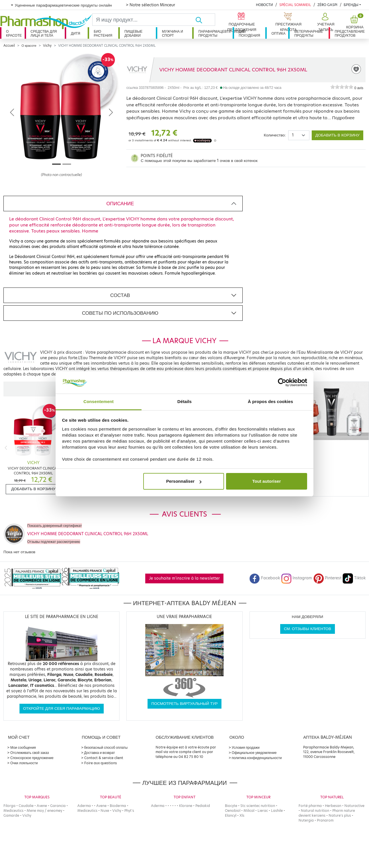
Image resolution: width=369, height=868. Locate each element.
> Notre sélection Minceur (150, 5)
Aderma (84, 806)
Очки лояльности (24, 763)
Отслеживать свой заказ (30, 753)
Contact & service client (104, 758)
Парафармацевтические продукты (215, 33)
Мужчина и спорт (172, 33)
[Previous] (6, 448)
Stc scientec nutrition (258, 806)
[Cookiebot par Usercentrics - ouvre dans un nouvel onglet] (282, 383)
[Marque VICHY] (137, 70)
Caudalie (26, 806)
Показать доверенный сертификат (55, 526)
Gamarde (11, 815)
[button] (325, 22)
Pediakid (203, 806)
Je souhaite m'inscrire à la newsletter (184, 578)
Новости (264, 5)
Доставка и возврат (100, 753)
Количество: (275, 135)
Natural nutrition (315, 811)
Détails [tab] (185, 401)
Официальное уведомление (254, 753)
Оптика (278, 33)
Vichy (47, 46)
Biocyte (231, 806)
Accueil (9, 46)
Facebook (265, 578)
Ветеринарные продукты (309, 33)
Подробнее (343, 118)
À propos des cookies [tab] (270, 401)
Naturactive (354, 806)
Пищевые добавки (133, 33)
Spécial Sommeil (295, 5)
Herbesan (333, 806)
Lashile (277, 811)
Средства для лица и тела (44, 33)
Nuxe (105, 811)
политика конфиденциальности (257, 758)
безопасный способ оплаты (106, 747)
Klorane (186, 806)
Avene (42, 806)
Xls (242, 815)
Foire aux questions (101, 763)
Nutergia (306, 820)
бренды (351, 5)
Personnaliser (184, 481)
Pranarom (325, 820)
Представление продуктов (350, 33)
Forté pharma (310, 806)
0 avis (359, 88)
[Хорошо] (205, 20)
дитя (75, 33)
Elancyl (231, 815)
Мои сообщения (23, 747)
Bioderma (118, 806)
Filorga (9, 806)
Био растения (103, 33)
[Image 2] (67, 164)
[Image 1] (56, 164)
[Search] (144, 20)
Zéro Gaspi (327, 5)
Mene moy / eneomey (44, 811)
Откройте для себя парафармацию (62, 708)
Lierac (263, 811)
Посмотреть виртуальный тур (185, 704)
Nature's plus (340, 815)
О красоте (14, 33)
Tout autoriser (267, 481)
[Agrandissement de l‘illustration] (61, 112)
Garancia (58, 806)
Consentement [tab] (98, 401)
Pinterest (327, 578)
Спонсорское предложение (32, 758)
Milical (249, 811)
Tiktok (354, 578)
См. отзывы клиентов (308, 629)
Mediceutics (13, 811)
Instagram (297, 578)
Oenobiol (233, 811)
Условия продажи (246, 747)
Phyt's (129, 811)
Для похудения (249, 33)
